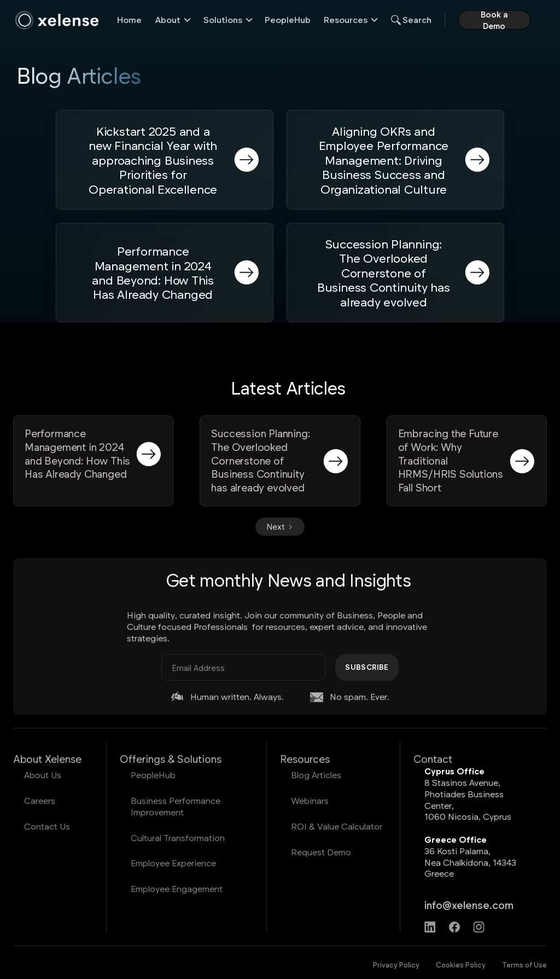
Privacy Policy (396, 965)
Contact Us (47, 826)
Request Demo (321, 852)
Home (129, 19)
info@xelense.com (469, 905)
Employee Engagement (177, 888)
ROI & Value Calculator (337, 826)
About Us (43, 775)
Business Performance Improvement (176, 806)
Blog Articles (316, 775)
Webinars (310, 800)
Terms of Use (524, 965)
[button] (173, 20)
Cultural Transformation (178, 838)
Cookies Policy (461, 965)
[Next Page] (280, 527)
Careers (40, 800)
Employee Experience (173, 863)
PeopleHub (288, 19)
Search (417, 19)
